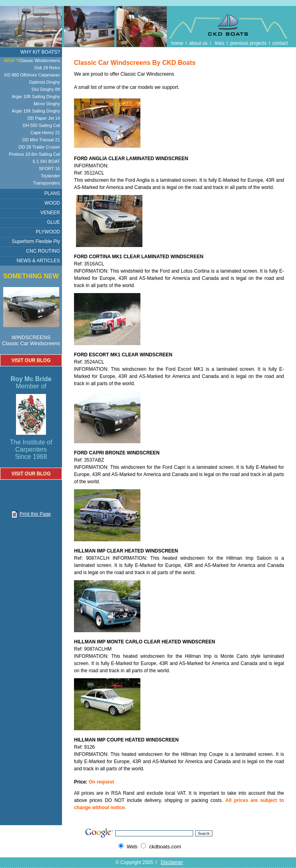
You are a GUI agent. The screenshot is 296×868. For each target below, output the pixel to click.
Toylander (50, 176)
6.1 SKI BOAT (46, 161)
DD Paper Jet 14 (44, 118)
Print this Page (31, 514)
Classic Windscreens (32, 60)
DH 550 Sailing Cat (41, 125)
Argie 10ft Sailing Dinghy (36, 96)
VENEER (50, 213)
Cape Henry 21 (45, 133)
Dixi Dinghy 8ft (46, 89)
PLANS (52, 193)
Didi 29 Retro (47, 68)
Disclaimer (172, 862)
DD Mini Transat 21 (41, 140)
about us (198, 43)
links (220, 43)
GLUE (53, 222)
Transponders (47, 183)
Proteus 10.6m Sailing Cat (34, 154)
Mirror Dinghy (47, 104)
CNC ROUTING (43, 251)
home (177, 43)
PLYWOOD (48, 232)
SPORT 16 (49, 169)
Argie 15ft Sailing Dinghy (36, 111)
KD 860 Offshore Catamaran (32, 75)
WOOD (52, 203)
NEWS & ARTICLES (38, 261)
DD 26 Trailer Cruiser (39, 147)
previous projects (248, 43)
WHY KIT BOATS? (40, 52)
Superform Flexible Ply (36, 241)
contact (280, 43)
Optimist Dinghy (44, 82)
